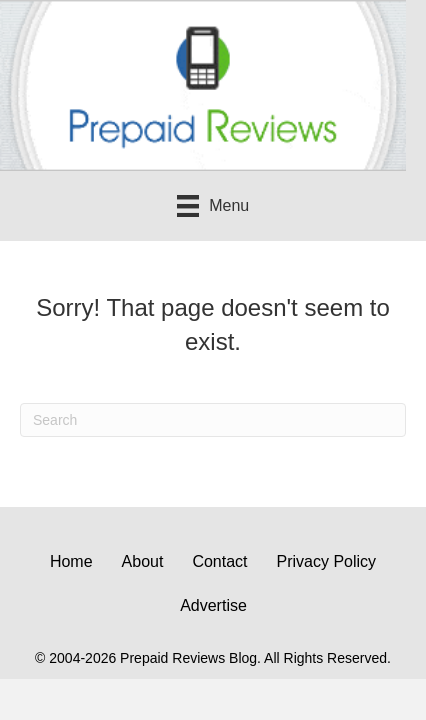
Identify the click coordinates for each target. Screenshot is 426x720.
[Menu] (213, 206)
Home (71, 561)
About (143, 561)
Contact (219, 561)
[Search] (213, 420)
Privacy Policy (327, 561)
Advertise (213, 605)
